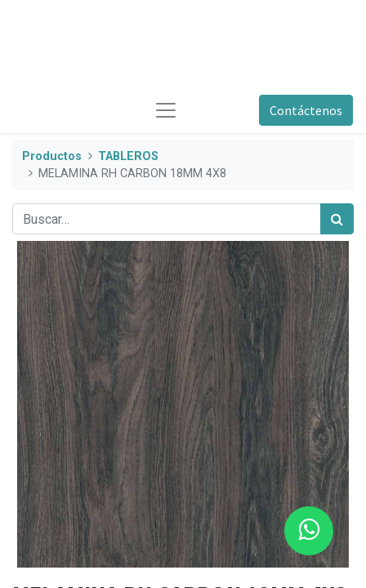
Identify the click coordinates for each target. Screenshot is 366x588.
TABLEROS (128, 156)
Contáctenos (306, 110)
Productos (52, 156)
